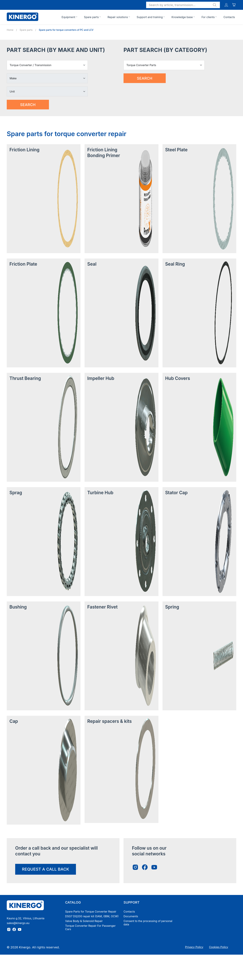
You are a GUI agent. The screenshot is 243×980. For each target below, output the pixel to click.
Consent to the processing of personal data (148, 923)
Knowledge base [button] (182, 17)
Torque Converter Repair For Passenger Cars (90, 927)
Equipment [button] (68, 17)
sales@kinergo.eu (18, 923)
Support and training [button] (150, 17)
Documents (131, 916)
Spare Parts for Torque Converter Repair (91, 912)
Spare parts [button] (91, 17)
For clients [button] (208, 17)
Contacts (229, 17)
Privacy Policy (194, 947)
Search (28, 105)
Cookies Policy (219, 947)
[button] (183, 5)
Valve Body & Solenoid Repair (84, 921)
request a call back (46, 869)
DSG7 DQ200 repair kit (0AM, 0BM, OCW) (92, 916)
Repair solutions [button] (118, 17)
